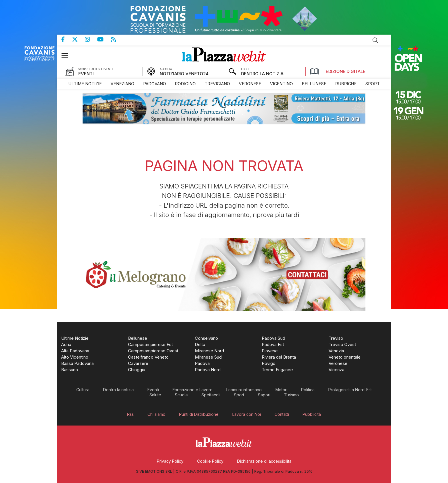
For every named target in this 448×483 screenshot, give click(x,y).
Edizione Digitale (338, 71)
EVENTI (86, 74)
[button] (68, 56)
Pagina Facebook (67, 39)
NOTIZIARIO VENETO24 (184, 74)
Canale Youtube (104, 39)
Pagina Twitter (78, 39)
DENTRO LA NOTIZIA (262, 74)
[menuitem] (85, 84)
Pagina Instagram (91, 39)
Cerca (375, 40)
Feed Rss (117, 39)
